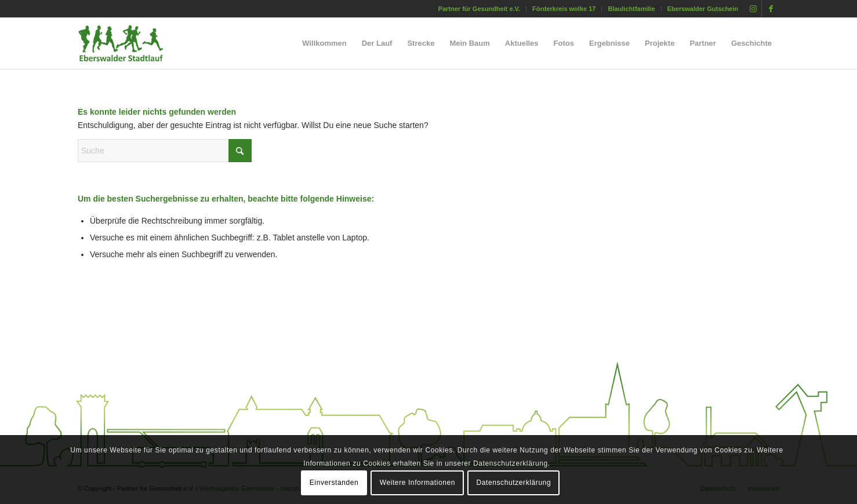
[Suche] (165, 151)
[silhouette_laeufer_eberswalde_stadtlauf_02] (131, 43)
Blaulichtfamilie (631, 9)
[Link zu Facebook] (771, 9)
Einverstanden (334, 483)
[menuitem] (480, 9)
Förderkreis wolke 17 (564, 9)
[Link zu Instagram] (753, 9)
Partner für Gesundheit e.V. (479, 9)
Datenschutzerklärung (514, 483)
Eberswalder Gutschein (703, 9)
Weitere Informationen (417, 483)
